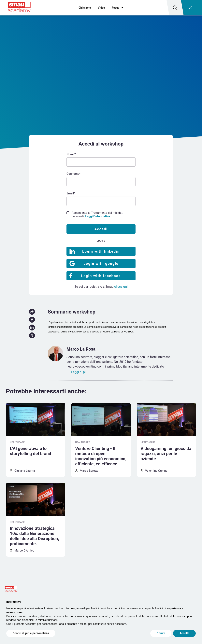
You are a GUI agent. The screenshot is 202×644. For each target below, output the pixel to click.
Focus (116, 8)
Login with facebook (101, 276)
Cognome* (73, 174)
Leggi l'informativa (98, 216)
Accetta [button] (184, 633)
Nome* (71, 154)
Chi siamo (85, 8)
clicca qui (121, 287)
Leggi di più (79, 372)
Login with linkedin (101, 251)
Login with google (101, 264)
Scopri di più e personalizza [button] (31, 633)
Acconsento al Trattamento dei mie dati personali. (97, 215)
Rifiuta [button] (161, 633)
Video (101, 8)
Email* (71, 193)
